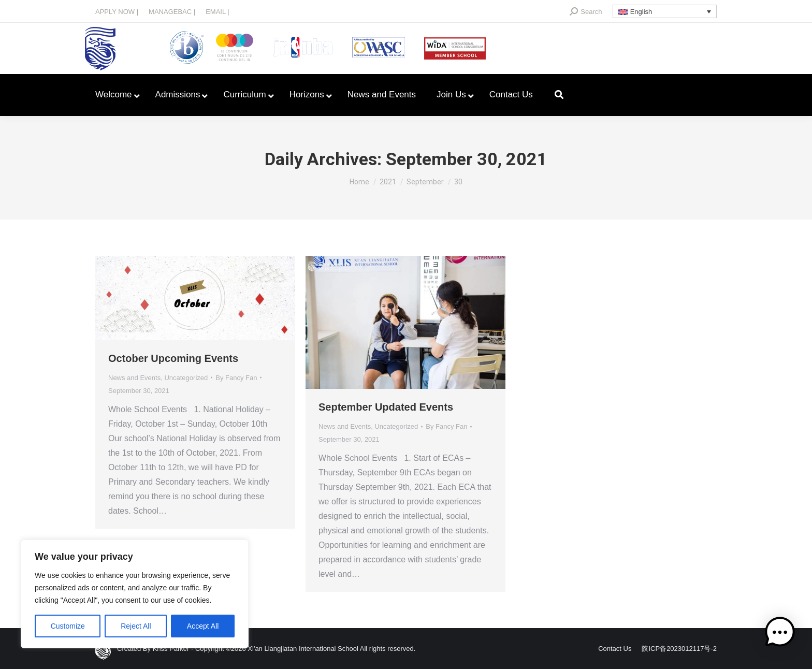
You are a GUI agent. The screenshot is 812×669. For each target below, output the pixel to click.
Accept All (203, 626)
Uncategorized (186, 378)
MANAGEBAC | (172, 12)
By (236, 378)
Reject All (136, 626)
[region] (135, 594)
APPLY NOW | (117, 12)
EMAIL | (218, 12)
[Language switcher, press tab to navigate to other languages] (665, 11)
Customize (68, 626)
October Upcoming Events (173, 358)
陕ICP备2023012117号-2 (679, 649)
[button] (780, 635)
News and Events (134, 378)
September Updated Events (386, 407)
